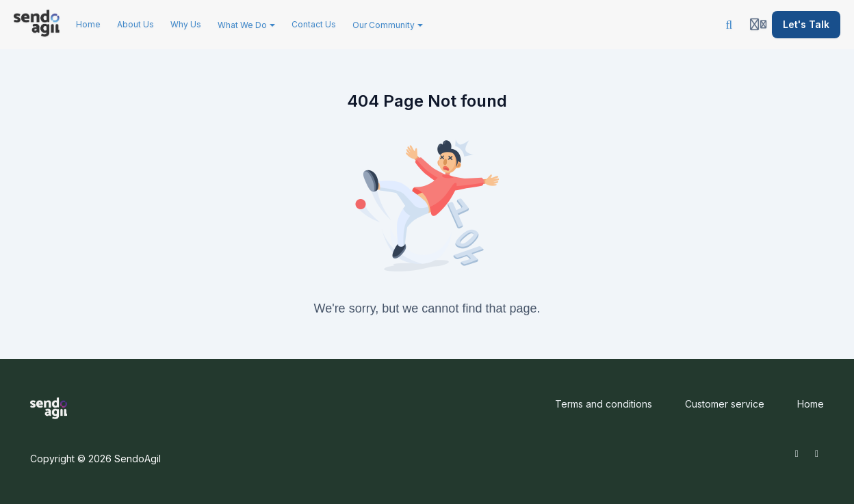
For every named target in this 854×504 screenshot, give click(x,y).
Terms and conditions (604, 404)
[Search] (729, 25)
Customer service (725, 404)
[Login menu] (758, 25)
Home (811, 404)
